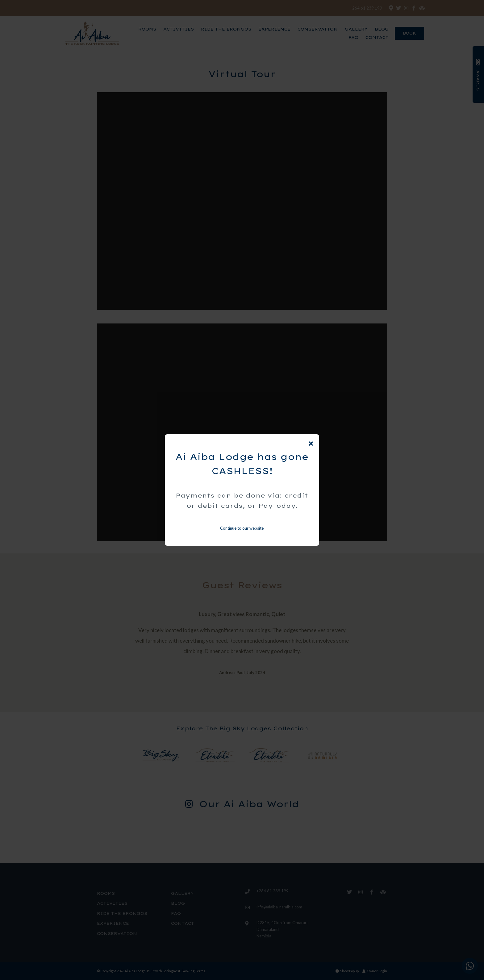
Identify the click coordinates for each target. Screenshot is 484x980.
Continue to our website (242, 528)
